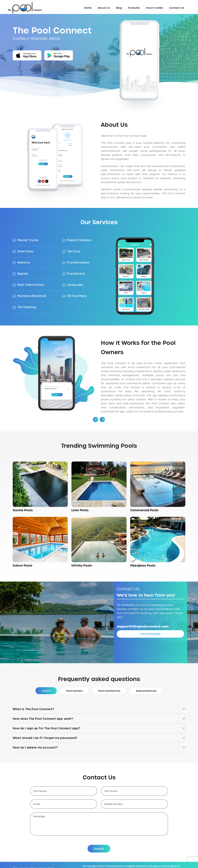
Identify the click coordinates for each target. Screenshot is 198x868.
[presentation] (96, 420)
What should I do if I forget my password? (45, 738)
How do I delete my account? (35, 747)
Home (88, 8)
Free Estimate (150, 634)
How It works (154, 8)
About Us (104, 8)
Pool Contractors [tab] (109, 691)
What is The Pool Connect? (33, 709)
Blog (119, 8)
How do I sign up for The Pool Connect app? (46, 728)
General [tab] (46, 691)
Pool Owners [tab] (74, 691)
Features (134, 8)
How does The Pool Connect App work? (43, 719)
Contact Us (177, 8)
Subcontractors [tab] (146, 691)
